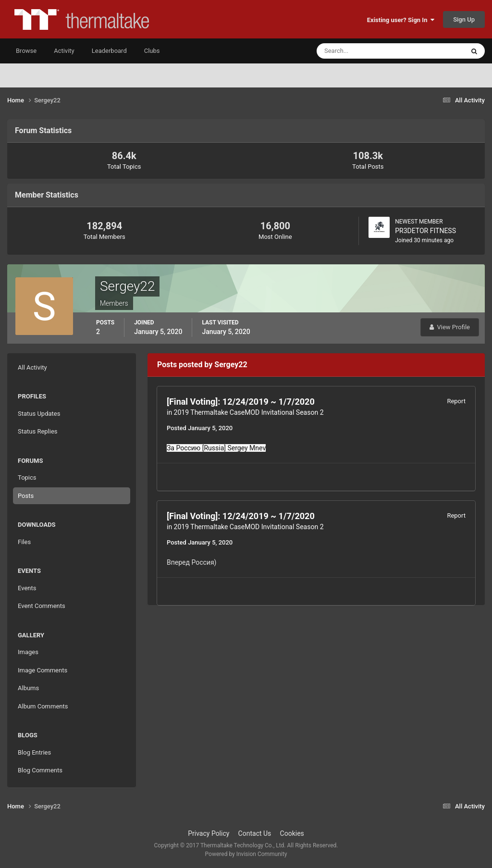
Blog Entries (34, 752)
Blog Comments (40, 770)
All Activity (32, 367)
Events (27, 588)
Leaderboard (109, 51)
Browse (26, 51)
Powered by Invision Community (246, 854)
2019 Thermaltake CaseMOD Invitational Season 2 (249, 412)
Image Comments (43, 670)
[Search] (361, 51)
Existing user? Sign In (401, 20)
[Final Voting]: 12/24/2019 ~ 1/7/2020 (241, 402)
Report (456, 401)
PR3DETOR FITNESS (425, 231)
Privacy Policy (209, 833)
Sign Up (464, 19)
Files (24, 542)
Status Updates (39, 414)
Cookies (292, 833)
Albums (28, 688)
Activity (64, 51)
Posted (200, 428)
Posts (26, 496)
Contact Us (255, 833)
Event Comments (42, 606)
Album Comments (43, 706)
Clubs (152, 51)
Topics (27, 477)
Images (28, 652)
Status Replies (38, 431)
